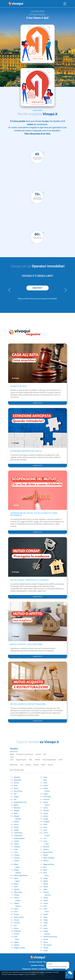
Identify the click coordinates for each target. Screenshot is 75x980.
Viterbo (46, 951)
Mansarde (14, 765)
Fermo (45, 783)
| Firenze (46, 791)
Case (12, 754)
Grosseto (46, 811)
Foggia (45, 794)
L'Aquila (46, 819)
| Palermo (17, 906)
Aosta (16, 786)
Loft (22, 765)
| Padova (17, 901)
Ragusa (16, 942)
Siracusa (46, 892)
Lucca (45, 841)
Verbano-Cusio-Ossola (50, 937)
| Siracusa (47, 895)
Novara (16, 884)
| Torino (46, 912)
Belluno (16, 805)
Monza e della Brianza (21, 876)
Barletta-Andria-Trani (20, 802)
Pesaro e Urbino (19, 917)
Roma (45, 873)
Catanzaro (17, 847)
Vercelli (46, 939)
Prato (16, 937)
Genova (46, 802)
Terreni (38, 754)
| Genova (47, 805)
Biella (16, 813)
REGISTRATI (37, 288)
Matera (46, 855)
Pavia (16, 912)
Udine (45, 926)
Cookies (50, 969)
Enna (45, 780)
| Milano (17, 867)
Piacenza (17, 923)
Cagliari (16, 830)
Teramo (46, 903)
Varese (45, 928)
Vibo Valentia (47, 945)
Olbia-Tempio (18, 892)
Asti (15, 794)
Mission (40, 962)
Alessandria (18, 780)
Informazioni (41, 974)
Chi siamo (33, 962)
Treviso (46, 920)
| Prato (17, 939)
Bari (15, 799)
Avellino (16, 797)
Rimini (45, 870)
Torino (45, 909)
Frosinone (46, 799)
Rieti (45, 867)
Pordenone (17, 931)
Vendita (14, 749)
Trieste (45, 923)
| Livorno (46, 836)
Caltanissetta (18, 833)
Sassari (46, 884)
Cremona (17, 858)
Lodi (45, 838)
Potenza (17, 934)
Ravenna (17, 945)
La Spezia (46, 822)
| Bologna (17, 819)
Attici (61, 760)
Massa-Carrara (48, 852)
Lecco (45, 830)
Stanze (50, 765)
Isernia (45, 816)
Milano (16, 864)
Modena (17, 870)
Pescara (17, 920)
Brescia (16, 825)
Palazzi (28, 765)
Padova (16, 898)
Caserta (16, 841)
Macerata (46, 847)
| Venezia (47, 934)
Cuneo (45, 777)
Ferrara (46, 786)
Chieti (16, 850)
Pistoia (16, 928)
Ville (30, 760)
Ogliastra (17, 889)
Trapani (46, 914)
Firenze (46, 788)
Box (45, 754)
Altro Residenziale (17, 770)
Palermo (17, 903)
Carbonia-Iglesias (19, 838)
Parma (16, 909)
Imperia (46, 813)
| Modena (17, 873)
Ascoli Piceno (18, 791)
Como (16, 852)
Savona (46, 887)
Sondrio (46, 898)
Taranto (46, 901)
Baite (43, 765)
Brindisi (16, 827)
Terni (45, 906)
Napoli (16, 878)
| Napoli (17, 881)
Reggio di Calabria (20, 948)
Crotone (16, 861)
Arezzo (16, 788)
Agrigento (17, 777)
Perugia (16, 914)
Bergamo (17, 811)
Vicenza (46, 948)
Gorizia (45, 808)
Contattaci (34, 965)
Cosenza (17, 855)
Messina (46, 861)
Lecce (45, 827)
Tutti (12, 760)
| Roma (46, 876)
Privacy (41, 965)
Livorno (46, 833)
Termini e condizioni (39, 969)
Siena (45, 889)
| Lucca (46, 844)
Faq (44, 962)
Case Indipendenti (49, 760)
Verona (46, 942)
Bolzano (17, 822)
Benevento (17, 808)
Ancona (16, 783)
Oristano (17, 895)
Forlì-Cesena (47, 797)
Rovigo (45, 878)
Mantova (46, 850)
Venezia (46, 931)
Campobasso (18, 836)
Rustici (36, 765)
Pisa (15, 926)
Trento (45, 917)
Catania (16, 844)
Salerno (46, 881)
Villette (37, 760)
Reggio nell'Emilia (49, 864)
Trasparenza (27, 969)
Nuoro (16, 887)
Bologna (17, 816)
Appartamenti (21, 760)
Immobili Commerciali (25, 754)
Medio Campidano (49, 858)
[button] (9, 290)
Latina (45, 825)
